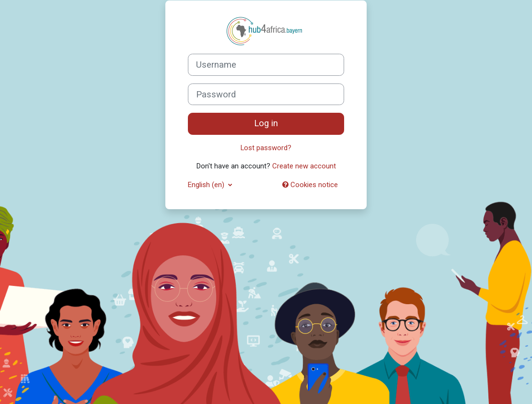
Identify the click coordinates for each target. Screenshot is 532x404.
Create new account (304, 166)
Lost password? (266, 148)
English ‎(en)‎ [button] (207, 185)
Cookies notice (310, 185)
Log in (266, 123)
